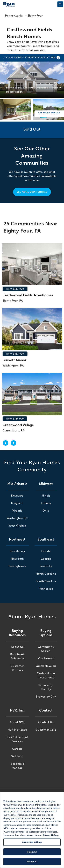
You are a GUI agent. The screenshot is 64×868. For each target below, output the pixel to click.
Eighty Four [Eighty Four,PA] (35, 16)
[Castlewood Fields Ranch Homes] (32, 76)
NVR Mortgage (17, 730)
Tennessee (46, 589)
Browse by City (46, 697)
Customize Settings (32, 842)
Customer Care (46, 730)
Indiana (46, 503)
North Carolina (46, 574)
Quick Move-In (46, 666)
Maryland (17, 503)
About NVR (17, 722)
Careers (17, 749)
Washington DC (17, 518)
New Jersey (17, 551)
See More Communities (32, 192)
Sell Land (17, 756)
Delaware (17, 496)
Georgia (46, 559)
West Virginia (17, 526)
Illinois (46, 496)
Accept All (32, 862)
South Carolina (46, 581)
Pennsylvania (14, 16)
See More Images (49, 113)
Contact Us (46, 722)
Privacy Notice (51, 835)
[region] (32, 830)
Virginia (17, 511)
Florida (46, 551)
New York (17, 559)
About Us (17, 647)
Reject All (32, 852)
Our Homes (46, 658)
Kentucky (46, 566)
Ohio (46, 511)
